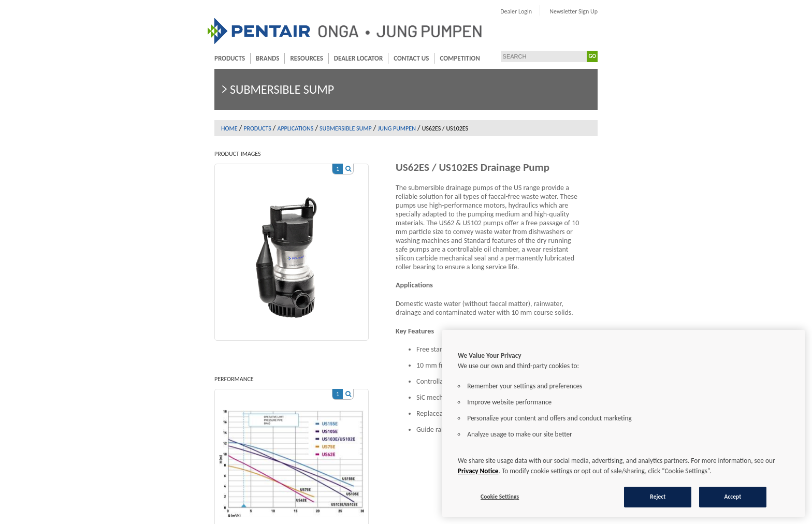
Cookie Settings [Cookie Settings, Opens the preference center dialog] (500, 497)
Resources (306, 58)
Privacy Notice (478, 471)
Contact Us (411, 58)
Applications (295, 128)
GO (592, 56)
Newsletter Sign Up (574, 11)
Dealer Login (516, 11)
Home (229, 128)
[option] (292, 247)
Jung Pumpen (397, 128)
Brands (267, 58)
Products (230, 58)
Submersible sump (346, 128)
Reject (658, 497)
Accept (733, 497)
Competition (460, 58)
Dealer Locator (358, 58)
